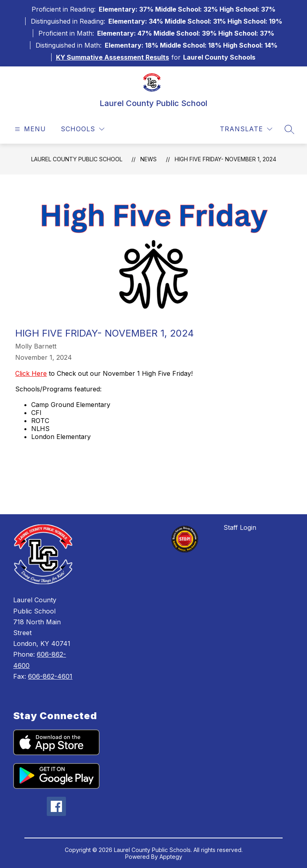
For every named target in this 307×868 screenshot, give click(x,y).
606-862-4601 (50, 676)
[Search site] (289, 129)
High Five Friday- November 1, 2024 (225, 159)
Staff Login (240, 527)
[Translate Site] (246, 129)
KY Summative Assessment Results (113, 57)
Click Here (31, 373)
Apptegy (171, 857)
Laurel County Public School (77, 159)
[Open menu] (29, 129)
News (149, 159)
